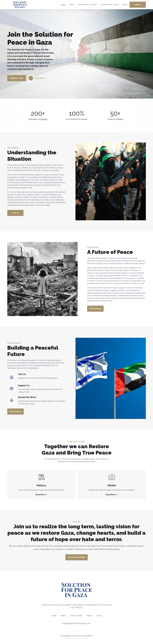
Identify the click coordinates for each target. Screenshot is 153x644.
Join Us (138, 5)
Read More (41, 495)
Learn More (36, 78)
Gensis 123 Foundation (84, 636)
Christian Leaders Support (110, 5)
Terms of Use (83, 638)
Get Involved (95, 309)
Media (125, 5)
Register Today (17, 78)
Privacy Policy (71, 638)
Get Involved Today (77, 557)
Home (63, 5)
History (72, 5)
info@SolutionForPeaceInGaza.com (77, 623)
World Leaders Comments (88, 5)
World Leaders (77, 616)
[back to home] (20, 5)
